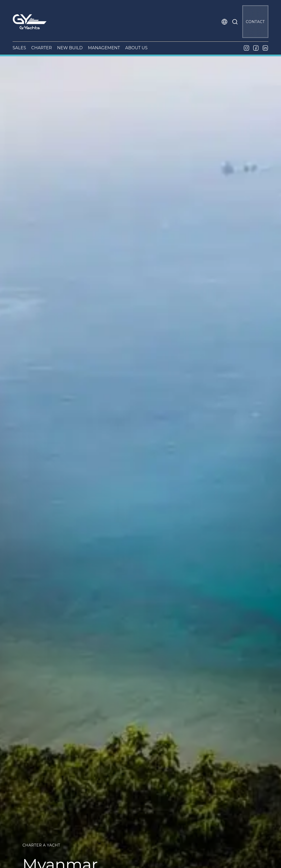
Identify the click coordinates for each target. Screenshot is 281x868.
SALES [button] (19, 48)
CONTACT (255, 22)
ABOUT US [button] (136, 48)
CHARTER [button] (42, 48)
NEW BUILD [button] (70, 48)
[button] (224, 22)
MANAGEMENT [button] (104, 48)
